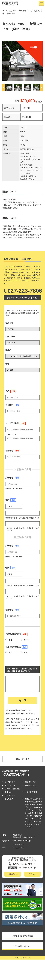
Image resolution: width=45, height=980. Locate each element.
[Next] (41, 88)
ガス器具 (30, 819)
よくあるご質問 (31, 792)
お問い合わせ (13, 874)
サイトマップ (10, 795)
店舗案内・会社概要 (12, 789)
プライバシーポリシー (14, 713)
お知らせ (8, 792)
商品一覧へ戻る (23, 759)
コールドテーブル (32, 813)
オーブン (28, 821)
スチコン (37, 819)
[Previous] (4, 88)
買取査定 (32, 874)
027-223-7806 (22, 291)
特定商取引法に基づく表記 (23, 936)
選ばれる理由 (30, 785)
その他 (30, 827)
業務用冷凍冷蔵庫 (32, 799)
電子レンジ (31, 824)
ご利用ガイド (10, 782)
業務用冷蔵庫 (37, 802)
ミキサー (35, 821)
